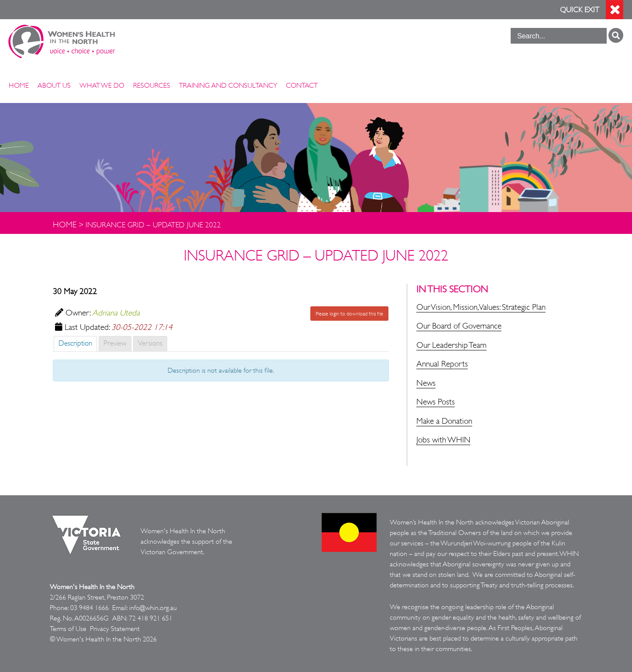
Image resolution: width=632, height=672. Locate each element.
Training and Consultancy (228, 86)
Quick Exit (580, 10)
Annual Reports (442, 364)
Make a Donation (444, 421)
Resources (152, 86)
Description (75, 343)
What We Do (102, 86)
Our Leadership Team (452, 345)
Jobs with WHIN (443, 440)
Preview (115, 343)
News (426, 383)
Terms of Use (68, 629)
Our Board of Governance (459, 326)
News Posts (436, 402)
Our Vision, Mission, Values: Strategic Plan (481, 307)
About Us (54, 86)
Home (19, 86)
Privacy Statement (115, 629)
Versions (150, 343)
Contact (302, 86)
